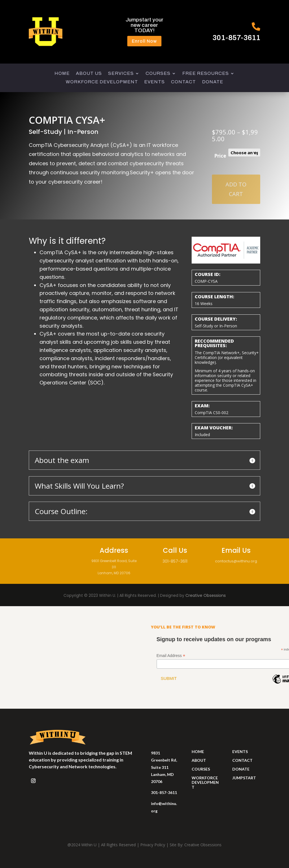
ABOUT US (89, 74)
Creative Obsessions (206, 595)
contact (242, 760)
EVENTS (155, 82)
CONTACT (183, 82)
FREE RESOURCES (206, 74)
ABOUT (199, 760)
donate (241, 769)
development (205, 785)
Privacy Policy (153, 845)
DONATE (213, 82)
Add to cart (236, 189)
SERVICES (121, 74)
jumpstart (244, 778)
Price (220, 156)
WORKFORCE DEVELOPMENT (102, 82)
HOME (62, 74)
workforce (205, 778)
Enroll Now (144, 41)
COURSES (158, 74)
